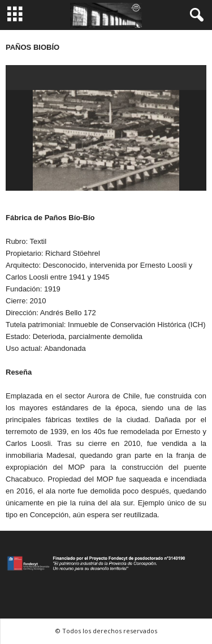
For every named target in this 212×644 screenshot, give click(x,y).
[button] (194, 15)
